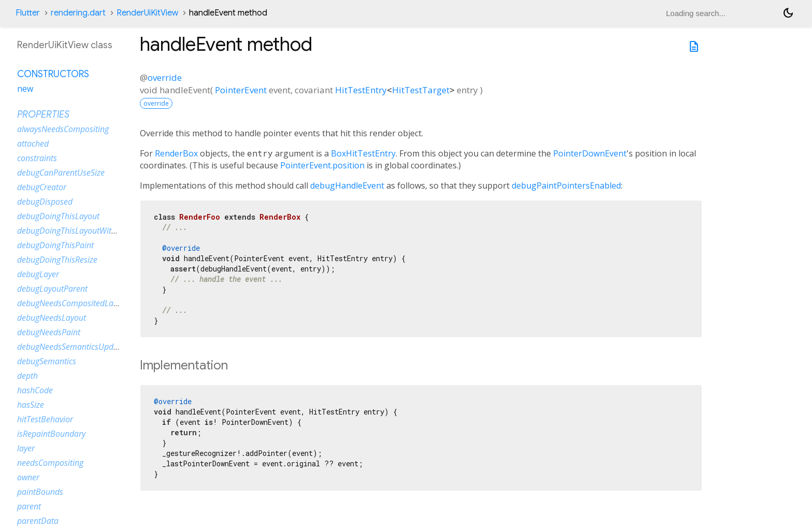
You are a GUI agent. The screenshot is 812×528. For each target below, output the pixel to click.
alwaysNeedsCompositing (63, 129)
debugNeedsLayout (52, 318)
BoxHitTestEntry (363, 153)
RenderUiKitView (147, 13)
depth (27, 376)
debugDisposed (45, 202)
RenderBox (176, 153)
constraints (37, 158)
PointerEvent (241, 90)
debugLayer (38, 274)
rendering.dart (78, 13)
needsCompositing (50, 463)
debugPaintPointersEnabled (566, 185)
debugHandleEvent (347, 185)
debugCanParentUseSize (61, 173)
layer (26, 448)
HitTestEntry (361, 90)
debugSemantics (47, 361)
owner (28, 477)
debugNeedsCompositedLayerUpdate (84, 303)
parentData (38, 521)
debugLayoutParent (52, 289)
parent (29, 506)
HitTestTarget (421, 90)
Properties (43, 115)
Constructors (53, 74)
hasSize (31, 405)
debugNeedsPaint (49, 332)
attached (33, 144)
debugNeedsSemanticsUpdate (71, 347)
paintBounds (40, 492)
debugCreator (42, 187)
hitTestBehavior (45, 419)
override (165, 77)
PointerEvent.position (322, 165)
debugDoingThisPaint (55, 245)
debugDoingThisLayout (58, 216)
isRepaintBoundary (51, 434)
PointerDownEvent (590, 153)
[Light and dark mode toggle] (788, 13)
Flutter (28, 13)
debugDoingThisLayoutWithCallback (82, 231)
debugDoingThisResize (57, 260)
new (25, 89)
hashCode (35, 390)
